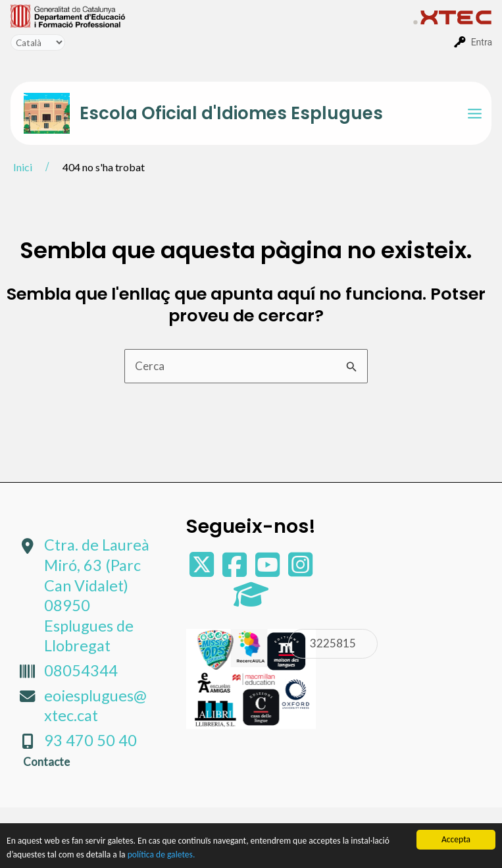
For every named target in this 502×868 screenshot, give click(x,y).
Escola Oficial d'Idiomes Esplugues (231, 113)
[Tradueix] (38, 42)
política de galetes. (162, 855)
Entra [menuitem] (482, 42)
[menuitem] (212, 15)
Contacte (46, 762)
